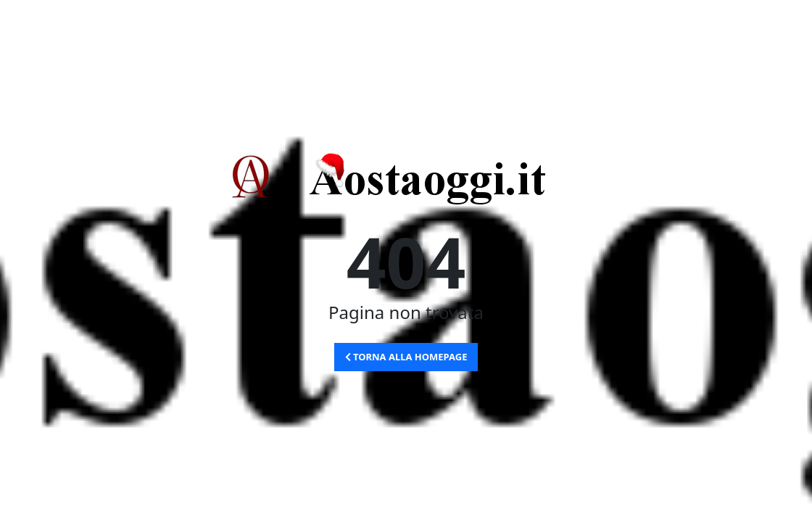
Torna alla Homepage (406, 357)
